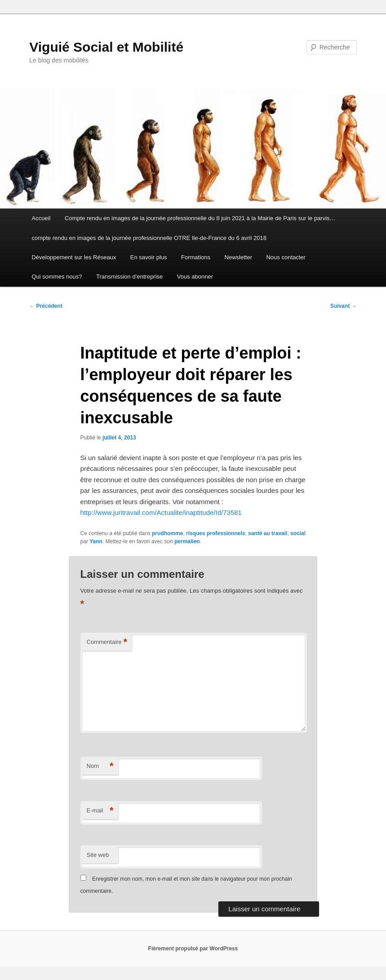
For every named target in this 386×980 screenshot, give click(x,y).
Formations (196, 257)
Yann (96, 541)
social (298, 533)
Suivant (344, 306)
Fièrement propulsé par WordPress (193, 949)
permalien (187, 541)
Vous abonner (195, 277)
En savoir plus (149, 257)
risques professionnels (215, 533)
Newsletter (238, 257)
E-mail (100, 811)
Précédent (46, 306)
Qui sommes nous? (57, 277)
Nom (100, 766)
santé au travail (268, 533)
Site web (98, 855)
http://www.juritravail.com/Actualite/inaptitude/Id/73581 (161, 512)
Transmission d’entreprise (129, 277)
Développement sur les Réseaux (74, 257)
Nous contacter (286, 257)
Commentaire (107, 642)
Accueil (41, 218)
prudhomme (167, 533)
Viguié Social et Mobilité (106, 47)
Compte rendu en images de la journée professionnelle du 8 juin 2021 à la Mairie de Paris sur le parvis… (200, 218)
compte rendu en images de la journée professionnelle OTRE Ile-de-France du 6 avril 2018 (149, 238)
